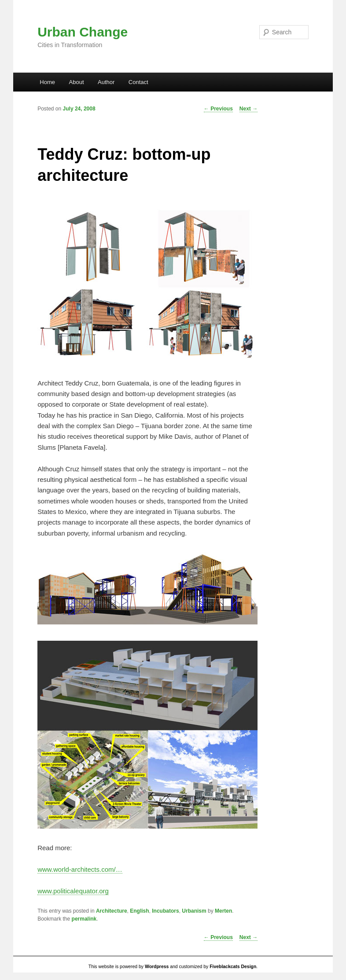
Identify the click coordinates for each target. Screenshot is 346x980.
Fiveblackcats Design (233, 967)
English (139, 911)
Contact (138, 82)
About (77, 82)
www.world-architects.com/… (80, 869)
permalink (84, 919)
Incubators (165, 911)
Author (106, 82)
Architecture (112, 911)
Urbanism (194, 911)
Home (47, 82)
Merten (223, 911)
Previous (218, 109)
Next (248, 109)
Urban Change (83, 32)
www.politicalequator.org (73, 891)
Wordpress (157, 967)
